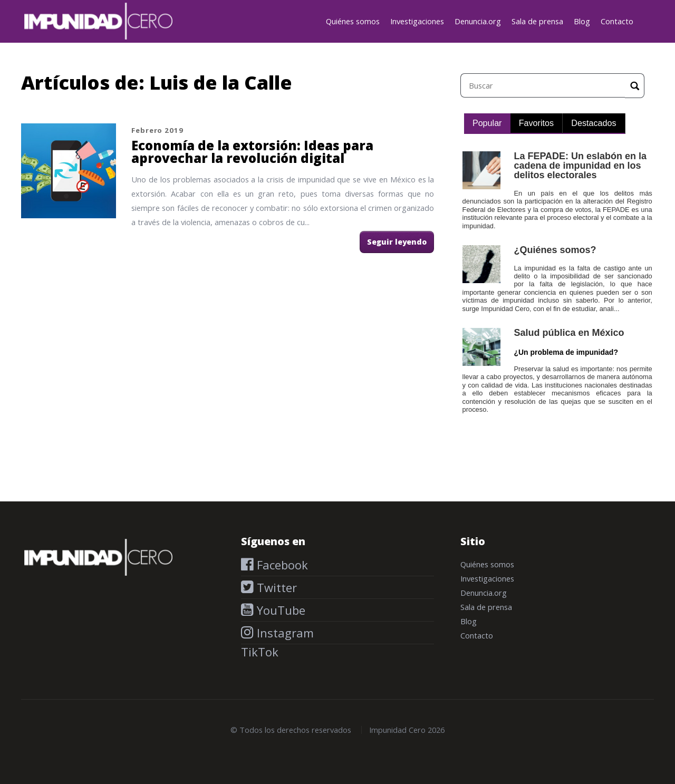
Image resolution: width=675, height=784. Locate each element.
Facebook (281, 565)
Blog (582, 21)
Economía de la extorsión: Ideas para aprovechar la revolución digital (252, 152)
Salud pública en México (569, 333)
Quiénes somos (353, 21)
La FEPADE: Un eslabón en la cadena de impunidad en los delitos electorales (580, 166)
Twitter (275, 587)
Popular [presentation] (487, 123)
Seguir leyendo (397, 242)
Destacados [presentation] (594, 123)
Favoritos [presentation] (536, 123)
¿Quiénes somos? (555, 250)
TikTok (260, 652)
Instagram (284, 633)
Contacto (617, 21)
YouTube (279, 610)
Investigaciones (417, 21)
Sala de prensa (537, 21)
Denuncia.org (478, 21)
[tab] (487, 124)
